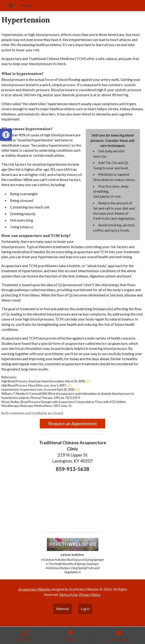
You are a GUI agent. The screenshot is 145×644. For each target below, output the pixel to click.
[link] (6, 135)
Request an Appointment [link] (73, 423)
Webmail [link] (62, 609)
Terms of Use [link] (68, 594)
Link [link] (88, 381)
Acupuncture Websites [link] (35, 589)
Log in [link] (85, 609)
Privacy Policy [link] (90, 594)
